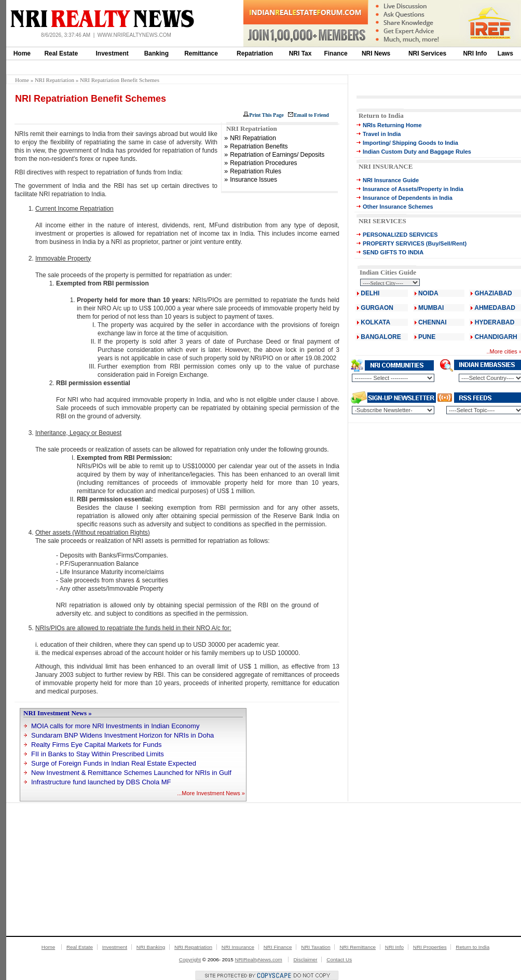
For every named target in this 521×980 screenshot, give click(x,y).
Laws (505, 53)
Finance (335, 53)
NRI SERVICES (382, 221)
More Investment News (211, 793)
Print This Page (266, 115)
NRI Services (427, 53)
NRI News (376, 53)
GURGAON (377, 308)
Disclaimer (305, 959)
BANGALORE (381, 337)
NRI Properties (430, 947)
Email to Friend (311, 115)
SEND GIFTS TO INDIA (393, 252)
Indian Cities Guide (388, 272)
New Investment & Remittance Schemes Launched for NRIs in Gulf (131, 773)
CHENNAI (433, 322)
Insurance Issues (253, 180)
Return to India (381, 115)
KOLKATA (375, 322)
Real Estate (61, 53)
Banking (156, 53)
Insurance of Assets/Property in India (413, 189)
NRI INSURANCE (386, 166)
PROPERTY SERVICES (394, 243)
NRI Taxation (316, 947)
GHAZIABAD (493, 293)
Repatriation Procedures (263, 163)
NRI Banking (151, 947)
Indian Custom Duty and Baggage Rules (417, 152)
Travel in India (382, 134)
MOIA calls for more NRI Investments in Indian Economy (115, 726)
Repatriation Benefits (259, 146)
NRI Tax (300, 53)
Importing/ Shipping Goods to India (410, 143)
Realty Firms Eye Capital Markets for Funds (96, 745)
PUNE (426, 337)
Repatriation (255, 53)
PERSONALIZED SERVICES (400, 235)
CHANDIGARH (496, 337)
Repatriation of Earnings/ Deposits (277, 155)
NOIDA (428, 293)
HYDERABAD (495, 322)
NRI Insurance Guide (391, 180)
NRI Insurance (238, 947)
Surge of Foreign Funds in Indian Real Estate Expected (114, 763)
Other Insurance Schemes (398, 207)
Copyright (190, 959)
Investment (112, 53)
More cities (504, 351)
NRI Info (475, 53)
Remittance (201, 53)
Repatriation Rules (256, 171)
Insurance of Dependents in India (408, 198)
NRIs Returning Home (392, 125)
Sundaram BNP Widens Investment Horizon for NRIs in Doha (122, 735)
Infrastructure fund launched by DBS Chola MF (101, 782)
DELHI (370, 293)
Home (22, 53)
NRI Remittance (358, 947)
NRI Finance (278, 947)
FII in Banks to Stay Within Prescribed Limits (98, 754)
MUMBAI (431, 308)
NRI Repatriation (54, 80)
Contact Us (339, 959)
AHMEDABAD (495, 308)
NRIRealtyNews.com (259, 959)
